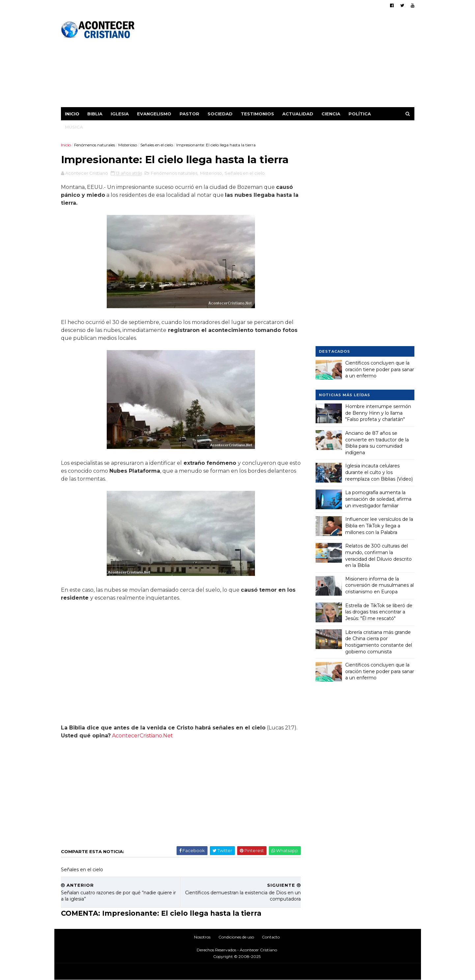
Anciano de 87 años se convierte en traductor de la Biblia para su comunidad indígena (377, 443)
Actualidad (298, 114)
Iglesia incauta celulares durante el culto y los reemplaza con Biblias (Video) (379, 472)
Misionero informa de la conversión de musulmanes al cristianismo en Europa (379, 585)
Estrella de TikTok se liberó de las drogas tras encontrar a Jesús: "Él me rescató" (379, 612)
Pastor (189, 114)
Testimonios (257, 114)
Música (74, 127)
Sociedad (220, 114)
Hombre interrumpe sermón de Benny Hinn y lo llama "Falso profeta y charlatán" (378, 413)
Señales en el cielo (157, 145)
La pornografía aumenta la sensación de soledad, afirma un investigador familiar (378, 499)
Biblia (95, 114)
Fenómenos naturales (95, 145)
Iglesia (120, 114)
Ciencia (331, 114)
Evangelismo (154, 114)
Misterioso (128, 145)
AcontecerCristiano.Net (142, 736)
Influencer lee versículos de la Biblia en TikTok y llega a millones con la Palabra (379, 526)
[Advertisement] (294, 61)
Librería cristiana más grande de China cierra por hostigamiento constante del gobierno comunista (379, 642)
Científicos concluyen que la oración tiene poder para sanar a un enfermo (380, 369)
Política (360, 114)
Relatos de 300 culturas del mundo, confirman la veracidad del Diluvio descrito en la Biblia (378, 556)
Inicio (72, 114)
